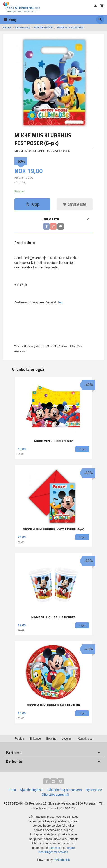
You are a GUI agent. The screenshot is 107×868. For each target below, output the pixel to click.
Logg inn (67, 739)
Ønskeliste (75, 204)
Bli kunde (35, 739)
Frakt (12, 790)
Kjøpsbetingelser (32, 790)
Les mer (55, 848)
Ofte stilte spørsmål (55, 795)
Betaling (51, 739)
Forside (7, 27)
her (60, 302)
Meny (10, 20)
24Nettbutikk (62, 860)
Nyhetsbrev (94, 790)
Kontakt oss (85, 739)
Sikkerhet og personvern (65, 790)
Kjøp (33, 204)
